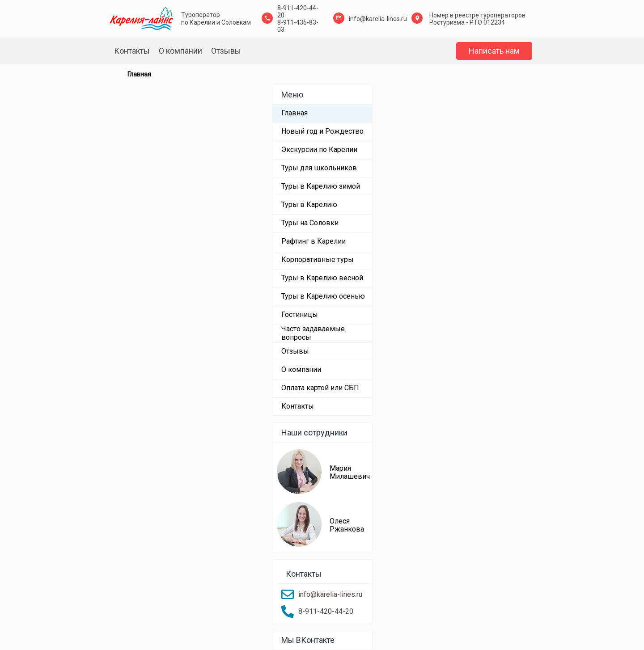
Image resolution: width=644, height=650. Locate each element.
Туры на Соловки (310, 223)
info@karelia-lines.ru (378, 19)
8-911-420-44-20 (326, 612)
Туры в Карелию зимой (321, 186)
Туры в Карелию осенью (323, 296)
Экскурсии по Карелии (319, 150)
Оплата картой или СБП (320, 388)
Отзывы (226, 51)
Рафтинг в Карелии (314, 241)
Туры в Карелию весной (322, 278)
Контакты (132, 51)
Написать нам (494, 51)
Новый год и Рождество (322, 131)
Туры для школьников (319, 168)
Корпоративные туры (318, 260)
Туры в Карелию (309, 205)
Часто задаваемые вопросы (313, 333)
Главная (294, 113)
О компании (180, 51)
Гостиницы (300, 314)
